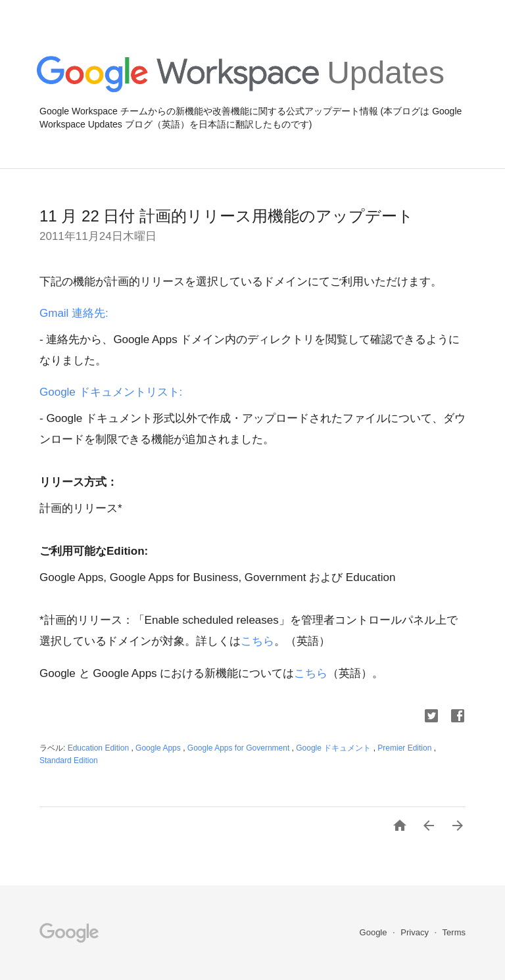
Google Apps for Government (240, 748)
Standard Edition (69, 760)
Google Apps (159, 748)
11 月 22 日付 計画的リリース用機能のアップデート (227, 216)
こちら (257, 641)
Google (375, 932)
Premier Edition (405, 748)
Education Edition (100, 748)
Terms (454, 932)
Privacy (416, 932)
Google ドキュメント (334, 748)
